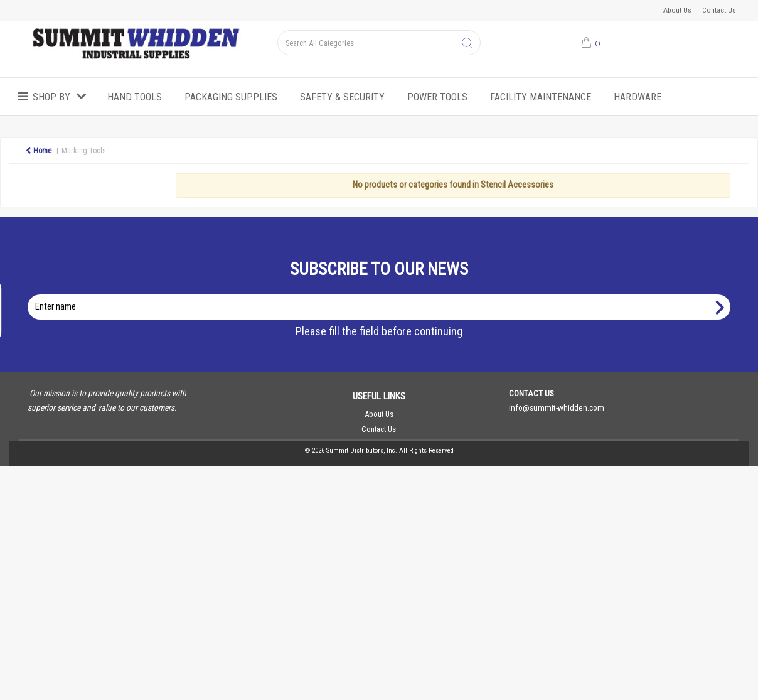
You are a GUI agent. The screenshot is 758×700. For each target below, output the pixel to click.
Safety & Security (342, 97)
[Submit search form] (467, 43)
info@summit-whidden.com (557, 407)
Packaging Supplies (231, 97)
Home (39, 151)
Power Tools (437, 97)
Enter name (382, 294)
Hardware (638, 97)
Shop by (51, 97)
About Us (677, 10)
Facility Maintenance (541, 97)
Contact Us (719, 10)
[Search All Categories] (379, 43)
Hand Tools (135, 97)
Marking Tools (84, 151)
